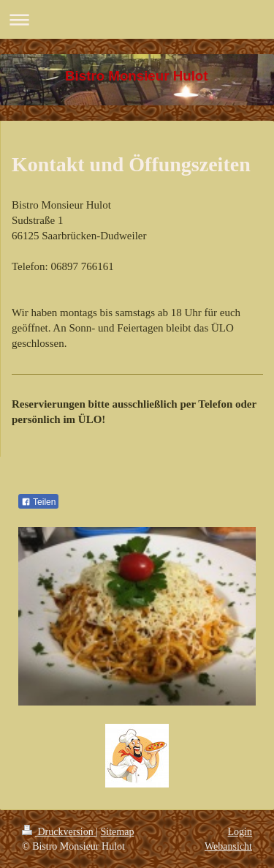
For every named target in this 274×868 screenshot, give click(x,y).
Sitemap (118, 832)
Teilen (38, 502)
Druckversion (59, 832)
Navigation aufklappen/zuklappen (137, 19)
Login (240, 832)
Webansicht (228, 846)
